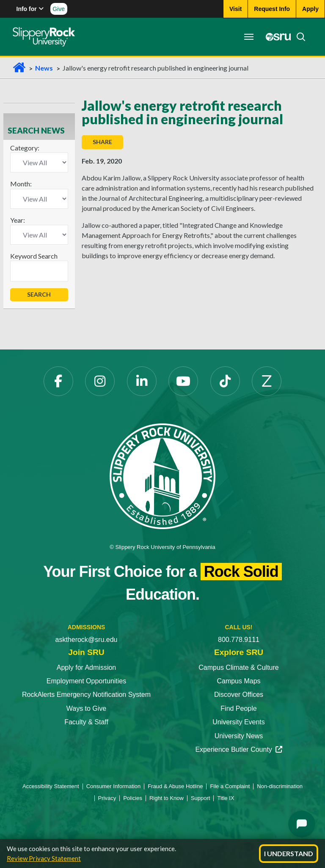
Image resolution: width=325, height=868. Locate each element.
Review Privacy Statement (44, 858)
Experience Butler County (238, 749)
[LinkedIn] (142, 381)
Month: (21, 184)
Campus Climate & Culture (238, 667)
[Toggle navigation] (249, 37)
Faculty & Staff (86, 722)
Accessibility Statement (51, 786)
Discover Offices (239, 695)
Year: (18, 220)
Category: (25, 148)
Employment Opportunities (87, 681)
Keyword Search (34, 256)
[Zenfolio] (267, 381)
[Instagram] (100, 381)
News (44, 68)
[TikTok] (225, 381)
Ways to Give (87, 708)
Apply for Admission (87, 667)
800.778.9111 (239, 640)
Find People (238, 708)
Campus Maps (238, 681)
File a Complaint (230, 786)
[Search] (298, 37)
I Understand (289, 853)
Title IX (226, 798)
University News (239, 736)
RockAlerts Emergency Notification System (86, 695)
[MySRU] (276, 37)
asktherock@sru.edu (87, 640)
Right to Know (167, 798)
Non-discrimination (280, 786)
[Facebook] (58, 381)
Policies (133, 798)
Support (201, 798)
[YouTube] (183, 381)
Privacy (107, 798)
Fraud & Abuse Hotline (175, 786)
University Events (239, 722)
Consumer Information (114, 786)
